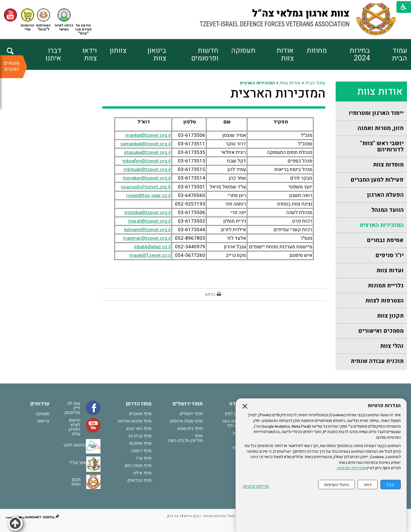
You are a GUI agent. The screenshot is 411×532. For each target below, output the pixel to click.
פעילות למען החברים (377, 180)
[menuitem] (388, 54)
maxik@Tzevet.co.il (150, 255)
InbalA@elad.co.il (152, 247)
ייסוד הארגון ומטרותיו (376, 113)
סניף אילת (143, 473)
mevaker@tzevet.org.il (147, 178)
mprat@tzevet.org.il (149, 221)
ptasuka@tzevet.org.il (147, 152)
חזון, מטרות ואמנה (381, 128)
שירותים (40, 404)
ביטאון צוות (157, 54)
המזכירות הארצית (382, 225)
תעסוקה (243, 51)
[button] (64, 20)
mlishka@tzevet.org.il (148, 213)
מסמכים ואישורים (381, 331)
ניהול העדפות (337, 485)
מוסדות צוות (388, 165)
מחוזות (317, 51)
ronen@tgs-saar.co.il (148, 195)
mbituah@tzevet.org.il (147, 169)
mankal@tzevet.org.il (148, 135)
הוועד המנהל (387, 210)
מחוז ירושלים (188, 404)
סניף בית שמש (190, 429)
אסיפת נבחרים (385, 240)
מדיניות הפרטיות (350, 468)
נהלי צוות (392, 346)
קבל (391, 485)
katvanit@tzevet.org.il (147, 230)
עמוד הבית (399, 54)
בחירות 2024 (360, 54)
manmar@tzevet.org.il (147, 238)
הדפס (210, 295)
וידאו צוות (89, 54)
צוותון (118, 51)
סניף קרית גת (140, 436)
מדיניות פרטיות (256, 487)
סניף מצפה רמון (138, 466)
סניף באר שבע (139, 429)
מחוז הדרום (139, 404)
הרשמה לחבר (74, 445)
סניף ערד (144, 458)
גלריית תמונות (386, 286)
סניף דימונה (141, 451)
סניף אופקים (140, 443)
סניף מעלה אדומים (186, 421)
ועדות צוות (390, 270)
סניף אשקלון (140, 414)
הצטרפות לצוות (384, 301)
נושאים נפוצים (12, 66)
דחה (368, 485)
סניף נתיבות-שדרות (135, 421)
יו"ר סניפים (389, 255)
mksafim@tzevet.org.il (147, 161)
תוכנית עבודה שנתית (377, 361)
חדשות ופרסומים (205, 54)
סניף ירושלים (191, 414)
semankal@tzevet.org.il (146, 144)
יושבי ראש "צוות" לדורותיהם (382, 146)
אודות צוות (285, 54)
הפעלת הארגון (385, 195)
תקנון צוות (390, 316)
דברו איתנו (53, 54)
